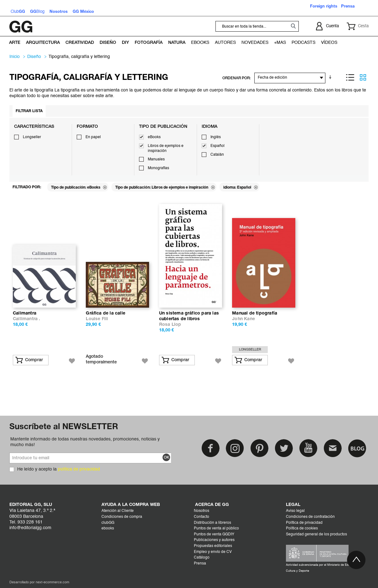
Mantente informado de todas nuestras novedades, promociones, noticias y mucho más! (85, 442)
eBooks (154, 137)
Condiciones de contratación (310, 517)
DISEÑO (34, 57)
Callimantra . (27, 319)
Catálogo (202, 558)
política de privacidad (79, 469)
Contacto (202, 517)
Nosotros (202, 511)
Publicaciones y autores (214, 540)
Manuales (156, 159)
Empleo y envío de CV (213, 552)
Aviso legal (295, 511)
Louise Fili (97, 319)
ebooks (108, 528)
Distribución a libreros (212, 523)
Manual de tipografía (255, 313)
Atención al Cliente (118, 511)
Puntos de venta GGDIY (214, 534)
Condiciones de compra (122, 517)
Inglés (216, 137)
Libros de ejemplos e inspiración (166, 148)
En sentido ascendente (331, 77)
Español (217, 146)
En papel (93, 137)
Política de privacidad (304, 523)
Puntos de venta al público (216, 528)
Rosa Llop (170, 325)
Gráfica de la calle (106, 313)
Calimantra (25, 313)
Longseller (32, 137)
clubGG (108, 523)
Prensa (200, 564)
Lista (350, 77)
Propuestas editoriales (213, 546)
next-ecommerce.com (52, 583)
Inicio (15, 57)
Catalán (217, 155)
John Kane (243, 319)
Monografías (158, 168)
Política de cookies (302, 528)
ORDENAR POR (236, 78)
